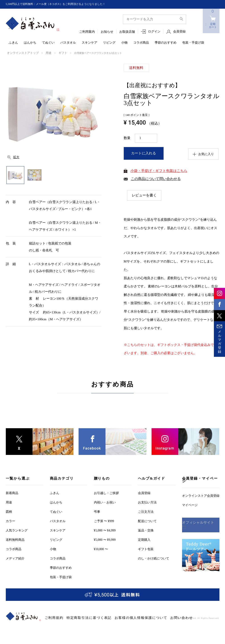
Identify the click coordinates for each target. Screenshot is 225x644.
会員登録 (179, 32)
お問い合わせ (150, 618)
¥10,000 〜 (101, 549)
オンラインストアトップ (20, 53)
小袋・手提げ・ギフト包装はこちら (159, 170)
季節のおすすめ (166, 43)
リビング (109, 43)
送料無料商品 (15, 540)
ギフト (56, 53)
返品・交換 (146, 530)
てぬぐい (48, 43)
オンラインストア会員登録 (201, 496)
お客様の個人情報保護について (118, 618)
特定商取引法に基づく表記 (79, 618)
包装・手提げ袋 (193, 43)
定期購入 (144, 540)
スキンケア (89, 43)
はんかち (30, 43)
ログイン (154, 32)
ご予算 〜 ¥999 (104, 521)
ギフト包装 (146, 549)
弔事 (97, 512)
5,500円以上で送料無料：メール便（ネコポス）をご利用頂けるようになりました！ (64, 4)
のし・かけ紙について (154, 558)
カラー (10, 521)
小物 (124, 43)
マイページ (190, 505)
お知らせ (107, 32)
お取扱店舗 (127, 32)
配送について (147, 521)
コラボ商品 (141, 43)
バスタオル (68, 43)
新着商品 (12, 493)
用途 (43, 53)
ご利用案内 (87, 32)
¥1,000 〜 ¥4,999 (105, 530)
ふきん (13, 43)
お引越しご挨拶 (106, 493)
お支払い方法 (147, 502)
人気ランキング (17, 530)
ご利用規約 (52, 618)
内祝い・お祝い (105, 502)
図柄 (9, 512)
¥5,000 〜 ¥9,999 (105, 540)
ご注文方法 (146, 512)
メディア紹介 (15, 558)
